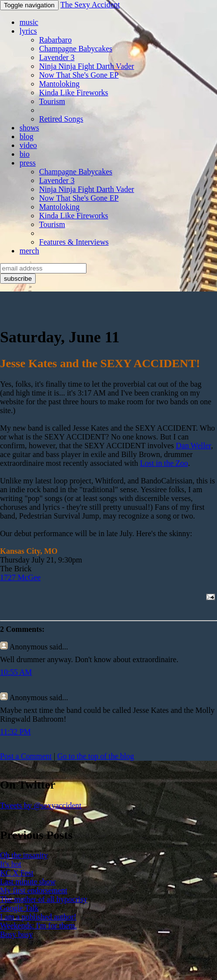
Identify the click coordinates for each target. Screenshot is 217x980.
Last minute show (28, 882)
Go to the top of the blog (96, 756)
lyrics (28, 31)
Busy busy (16, 934)
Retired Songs (61, 119)
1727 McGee (20, 577)
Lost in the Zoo (164, 463)
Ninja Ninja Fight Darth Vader (87, 66)
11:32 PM (15, 732)
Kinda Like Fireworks (74, 93)
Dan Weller (194, 446)
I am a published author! (38, 917)
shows (29, 128)
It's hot (11, 864)
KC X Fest (17, 873)
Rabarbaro (55, 40)
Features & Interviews (74, 242)
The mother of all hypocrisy (44, 899)
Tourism (52, 101)
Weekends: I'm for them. (38, 926)
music (29, 22)
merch (29, 251)
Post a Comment (26, 756)
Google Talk (19, 908)
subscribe (18, 279)
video (28, 145)
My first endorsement (34, 890)
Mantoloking (59, 84)
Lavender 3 (57, 57)
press (28, 163)
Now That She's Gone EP (79, 75)
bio (24, 154)
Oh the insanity (24, 855)
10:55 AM (16, 672)
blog (26, 136)
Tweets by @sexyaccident (41, 805)
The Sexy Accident (90, 5)
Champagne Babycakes (76, 49)
